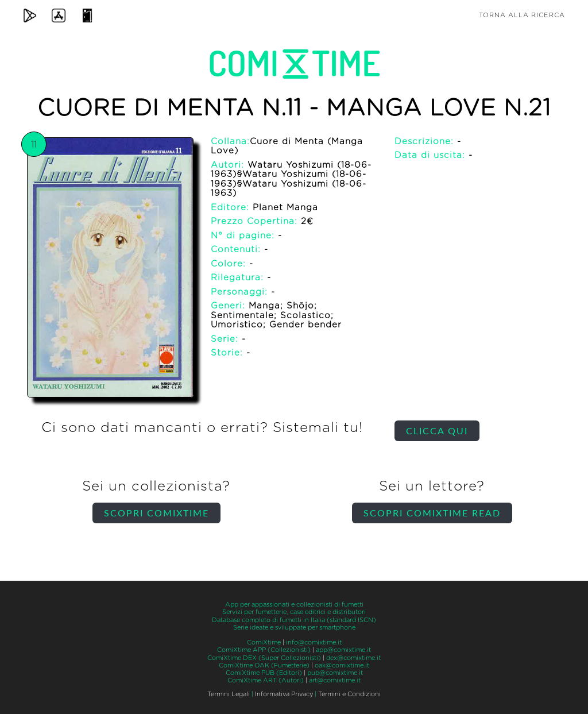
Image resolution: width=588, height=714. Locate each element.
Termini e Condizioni (349, 694)
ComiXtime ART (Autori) (266, 680)
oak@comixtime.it (342, 665)
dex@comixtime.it (353, 658)
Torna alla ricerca (522, 15)
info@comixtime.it (314, 642)
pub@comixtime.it (335, 673)
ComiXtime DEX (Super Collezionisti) (264, 658)
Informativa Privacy (284, 694)
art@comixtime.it (335, 680)
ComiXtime (264, 642)
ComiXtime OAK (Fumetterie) (264, 665)
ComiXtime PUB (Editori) (264, 673)
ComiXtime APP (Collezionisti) (264, 650)
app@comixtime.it (343, 650)
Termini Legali (229, 694)
